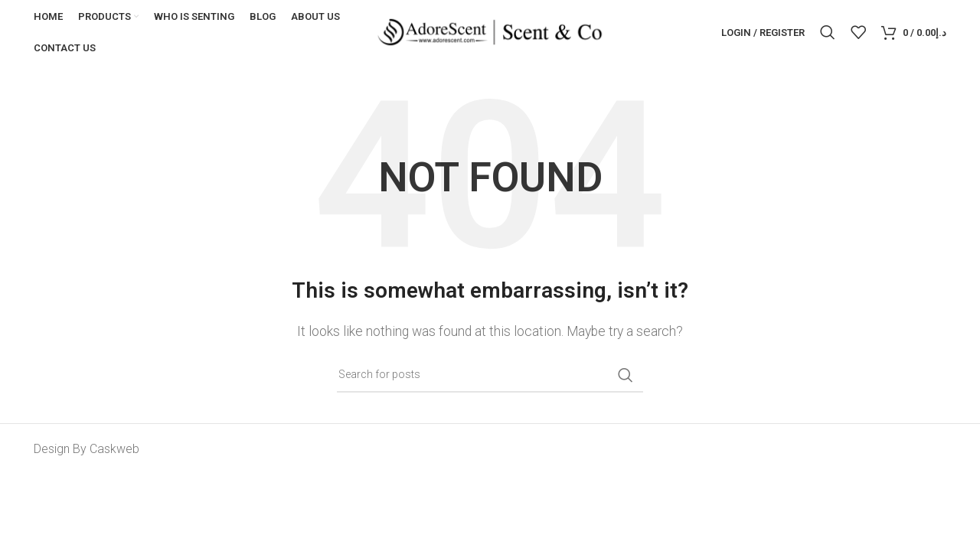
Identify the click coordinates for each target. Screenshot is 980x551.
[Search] (828, 33)
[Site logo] (490, 32)
